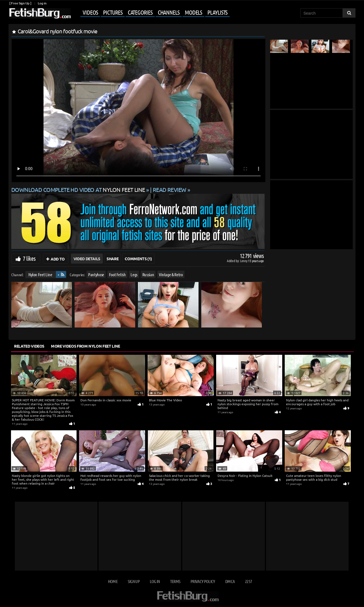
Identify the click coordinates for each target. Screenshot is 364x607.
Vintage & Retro (171, 274)
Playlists (217, 12)
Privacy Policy (203, 581)
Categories (140, 12)
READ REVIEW (170, 190)
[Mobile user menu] (151, 13)
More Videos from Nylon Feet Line (85, 346)
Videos (90, 12)
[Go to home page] (40, 13)
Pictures (113, 12)
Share (112, 259)
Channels (169, 12)
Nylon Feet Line (40, 274)
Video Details (87, 259)
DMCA (230, 581)
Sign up (134, 581)
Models (193, 12)
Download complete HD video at (79, 190)
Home (113, 581)
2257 (248, 581)
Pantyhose (96, 274)
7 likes (29, 258)
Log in (42, 3)
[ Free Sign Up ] (20, 3)
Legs (134, 274)
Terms (175, 581)
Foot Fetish (117, 274)
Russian (148, 274)
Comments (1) (138, 259)
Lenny (244, 261)
